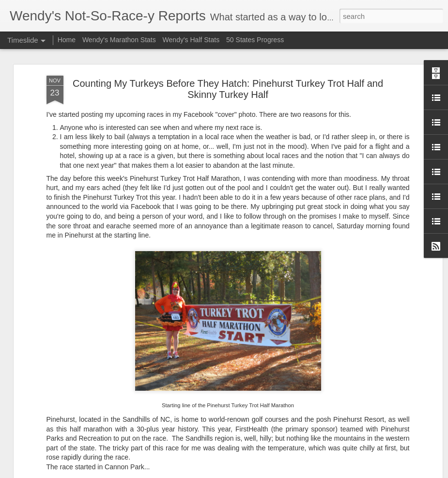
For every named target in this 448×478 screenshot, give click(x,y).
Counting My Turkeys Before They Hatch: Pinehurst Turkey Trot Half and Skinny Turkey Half (228, 89)
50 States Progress (255, 40)
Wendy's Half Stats (191, 40)
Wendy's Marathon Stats (119, 40)
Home (67, 40)
